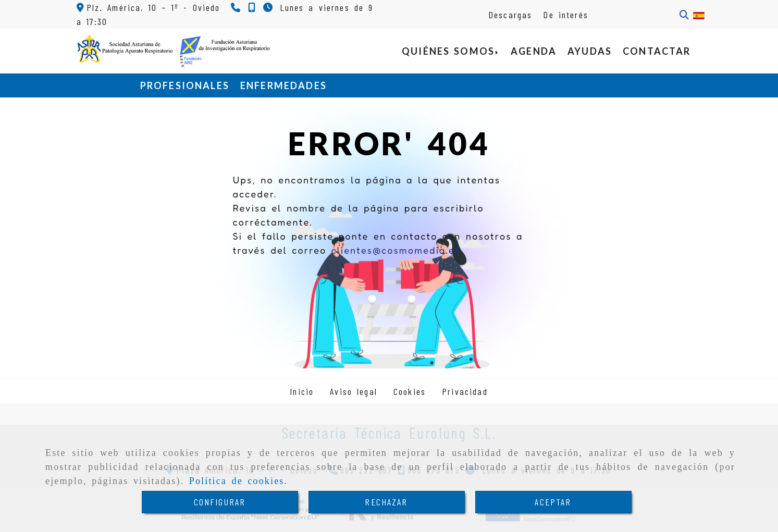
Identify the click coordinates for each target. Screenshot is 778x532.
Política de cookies (237, 481)
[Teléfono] (237, 7)
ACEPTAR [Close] (553, 502)
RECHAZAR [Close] (386, 502)
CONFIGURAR (220, 502)
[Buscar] (684, 15)
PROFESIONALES (185, 85)
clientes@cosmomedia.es (396, 250)
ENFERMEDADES (283, 85)
